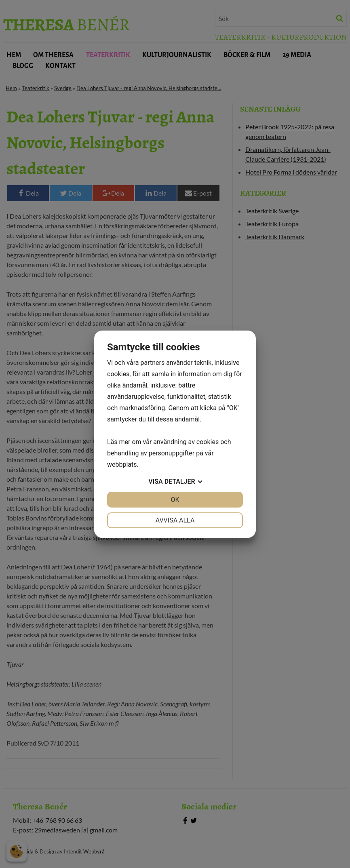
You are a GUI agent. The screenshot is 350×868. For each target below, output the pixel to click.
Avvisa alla (175, 520)
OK (175, 500)
